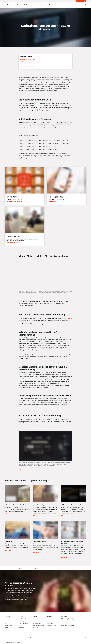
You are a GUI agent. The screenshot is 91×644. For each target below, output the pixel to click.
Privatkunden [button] (50, 5)
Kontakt (42, 5)
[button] (84, 568)
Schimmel (61, 406)
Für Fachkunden (11, 5)
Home (6, 568)
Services (26, 5)
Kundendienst (34, 5)
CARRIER (18, 642)
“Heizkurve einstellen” (52, 111)
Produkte (19, 5)
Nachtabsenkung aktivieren (34, 568)
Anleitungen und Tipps (20, 568)
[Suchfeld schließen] (83, 5)
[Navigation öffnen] (2, 5)
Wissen (11, 568)
